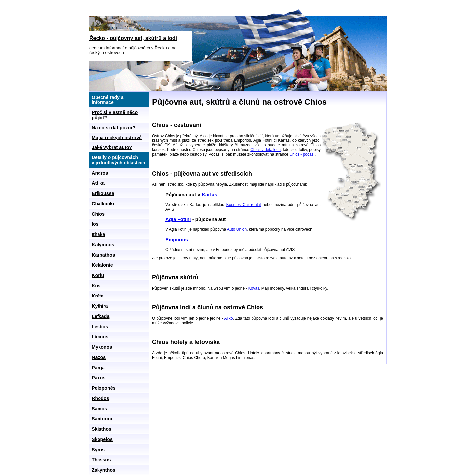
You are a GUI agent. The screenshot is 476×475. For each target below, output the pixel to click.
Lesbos (100, 327)
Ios (95, 224)
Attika (98, 183)
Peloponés (104, 388)
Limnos (100, 337)
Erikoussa (103, 193)
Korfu (98, 275)
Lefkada (100, 316)
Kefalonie (102, 265)
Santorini (102, 419)
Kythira (100, 306)
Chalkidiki (103, 204)
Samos (99, 409)
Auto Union (237, 229)
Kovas (254, 288)
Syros (98, 450)
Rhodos (100, 398)
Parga (98, 368)
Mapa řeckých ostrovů (117, 138)
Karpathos (103, 255)
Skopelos (102, 439)
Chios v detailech (265, 150)
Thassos (101, 460)
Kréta (98, 296)
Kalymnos (103, 245)
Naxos (99, 357)
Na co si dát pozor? (114, 128)
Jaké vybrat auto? (112, 147)
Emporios (177, 239)
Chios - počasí (302, 154)
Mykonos (102, 347)
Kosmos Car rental (244, 205)
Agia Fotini (178, 219)
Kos (96, 286)
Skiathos (101, 429)
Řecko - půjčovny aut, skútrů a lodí (133, 38)
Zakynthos (103, 470)
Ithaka (99, 234)
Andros (100, 173)
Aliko (228, 318)
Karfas (209, 195)
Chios (98, 214)
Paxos (99, 378)
